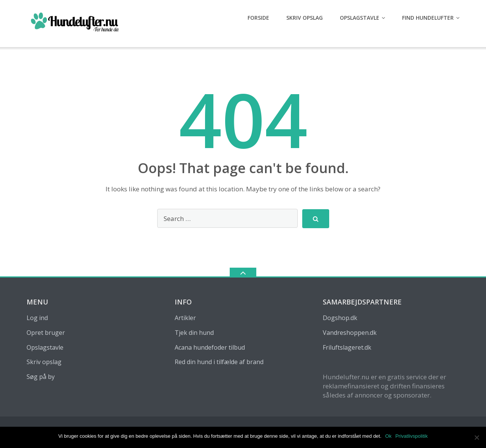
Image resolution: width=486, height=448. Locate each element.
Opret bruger (46, 333)
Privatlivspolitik (411, 436)
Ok (389, 436)
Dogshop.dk (340, 318)
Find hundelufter (428, 18)
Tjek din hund (194, 333)
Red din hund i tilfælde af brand (219, 362)
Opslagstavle (360, 18)
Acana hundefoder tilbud (210, 347)
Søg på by (41, 377)
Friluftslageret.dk (347, 347)
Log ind (37, 318)
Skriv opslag (305, 18)
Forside (258, 18)
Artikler (185, 318)
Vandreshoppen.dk (350, 333)
